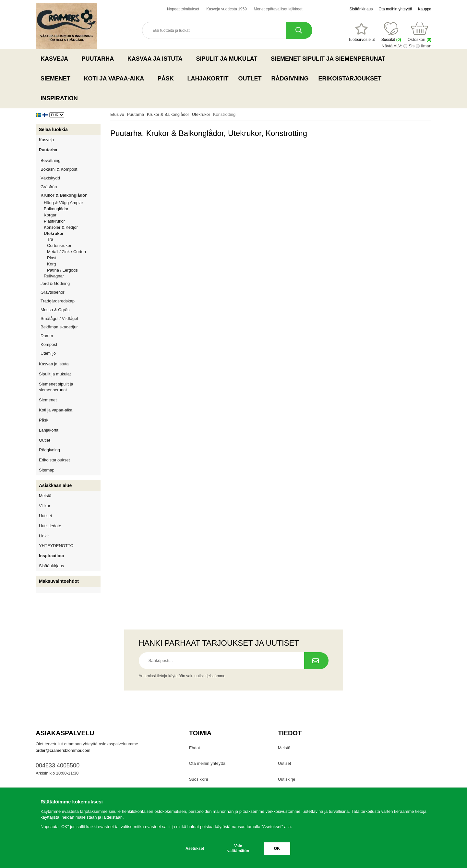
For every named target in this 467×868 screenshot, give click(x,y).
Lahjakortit (208, 79)
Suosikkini (199, 779)
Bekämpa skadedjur (71, 327)
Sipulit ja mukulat (228, 59)
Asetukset (195, 849)
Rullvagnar (54, 276)
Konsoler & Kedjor (61, 227)
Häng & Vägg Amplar (63, 203)
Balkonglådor (56, 209)
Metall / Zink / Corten (66, 252)
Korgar (50, 215)
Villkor (45, 506)
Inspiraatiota (51, 556)
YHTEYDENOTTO (56, 546)
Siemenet (57, 79)
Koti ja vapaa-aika (116, 79)
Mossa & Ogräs (71, 310)
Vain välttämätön (238, 848)
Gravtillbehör (71, 292)
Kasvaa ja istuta (157, 59)
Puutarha (100, 59)
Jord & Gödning (71, 283)
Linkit (44, 536)
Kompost (49, 344)
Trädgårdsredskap (71, 301)
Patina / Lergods (62, 270)
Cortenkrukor (59, 245)
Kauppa (425, 9)
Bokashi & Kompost (59, 169)
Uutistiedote (50, 526)
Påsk (168, 79)
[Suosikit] (361, 32)
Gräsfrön (71, 187)
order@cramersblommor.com (63, 750)
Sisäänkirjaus (361, 9)
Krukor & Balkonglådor (71, 195)
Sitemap (47, 470)
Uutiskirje (287, 779)
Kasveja (56, 59)
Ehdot (195, 748)
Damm (71, 336)
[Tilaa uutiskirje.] (316, 661)
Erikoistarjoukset (350, 79)
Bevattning (71, 160)
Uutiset (45, 516)
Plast (52, 258)
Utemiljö (71, 353)
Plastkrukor (54, 221)
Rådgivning (290, 79)
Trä (50, 239)
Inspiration (59, 98)
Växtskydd (50, 178)
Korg (51, 264)
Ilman (426, 46)
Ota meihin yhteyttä (395, 9)
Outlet (250, 79)
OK (277, 849)
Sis (412, 46)
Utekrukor (72, 233)
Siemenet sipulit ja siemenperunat (330, 59)
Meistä (45, 496)
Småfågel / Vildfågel (71, 318)
